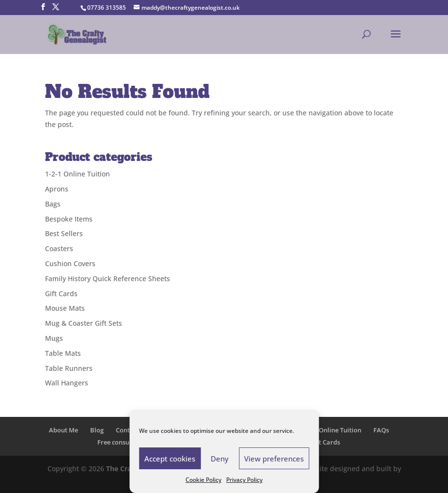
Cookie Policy (203, 480)
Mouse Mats (65, 308)
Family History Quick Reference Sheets (108, 278)
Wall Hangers (67, 383)
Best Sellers (64, 233)
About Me (63, 430)
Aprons (57, 189)
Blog (97, 430)
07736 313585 (107, 8)
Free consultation (124, 442)
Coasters (59, 248)
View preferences (274, 459)
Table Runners (69, 368)
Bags (53, 204)
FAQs (381, 430)
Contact (127, 430)
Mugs (54, 338)
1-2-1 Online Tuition (77, 174)
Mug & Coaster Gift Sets (84, 323)
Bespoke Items (69, 219)
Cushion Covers (70, 263)
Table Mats (63, 353)
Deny (220, 459)
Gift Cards (61, 294)
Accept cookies (170, 459)
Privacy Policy (244, 480)
